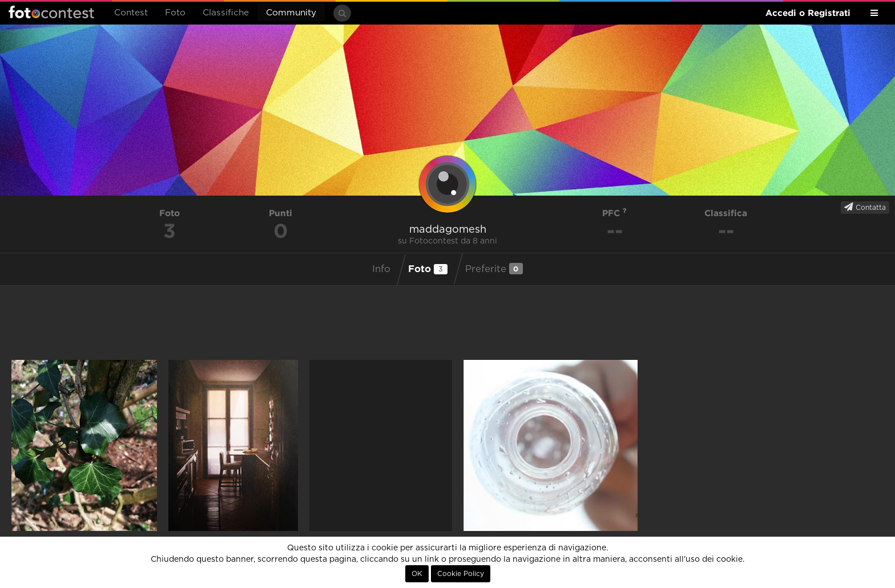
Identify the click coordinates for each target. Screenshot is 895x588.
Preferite (494, 269)
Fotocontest (51, 12)
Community (291, 13)
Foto (175, 13)
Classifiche (226, 13)
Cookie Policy (461, 574)
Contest (131, 13)
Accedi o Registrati (808, 13)
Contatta (865, 207)
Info (381, 269)
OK (417, 574)
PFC (614, 213)
